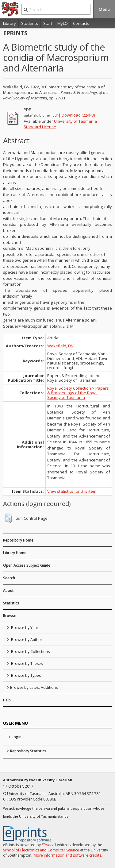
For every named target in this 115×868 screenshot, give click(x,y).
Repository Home (18, 540)
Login (17, 737)
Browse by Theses (26, 664)
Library (10, 23)
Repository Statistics (28, 751)
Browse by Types (25, 675)
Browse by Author (26, 640)
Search (9, 578)
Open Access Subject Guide (27, 565)
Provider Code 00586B (30, 799)
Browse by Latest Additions (34, 687)
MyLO (63, 23)
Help (7, 700)
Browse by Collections (30, 652)
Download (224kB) (78, 115)
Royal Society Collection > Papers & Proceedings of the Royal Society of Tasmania (78, 393)
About (8, 590)
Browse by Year (24, 628)
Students (30, 23)
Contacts (81, 23)
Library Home (15, 553)
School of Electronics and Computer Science (41, 850)
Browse (10, 616)
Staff (48, 23)
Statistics (11, 603)
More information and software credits (67, 855)
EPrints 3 (49, 845)
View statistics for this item (72, 491)
